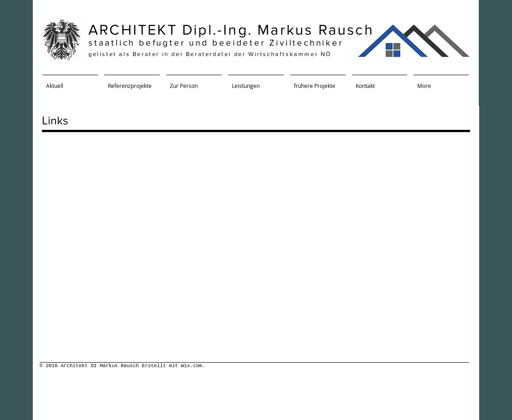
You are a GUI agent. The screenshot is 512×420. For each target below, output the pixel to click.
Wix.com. (193, 366)
